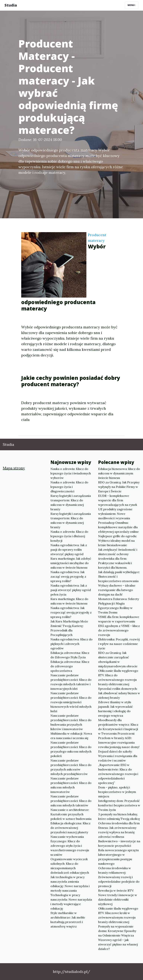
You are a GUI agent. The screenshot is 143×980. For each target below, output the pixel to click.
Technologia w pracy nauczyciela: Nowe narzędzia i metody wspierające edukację (71, 902)
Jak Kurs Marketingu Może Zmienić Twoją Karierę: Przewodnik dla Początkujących (69, 628)
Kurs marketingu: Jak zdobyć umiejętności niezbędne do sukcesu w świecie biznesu (71, 563)
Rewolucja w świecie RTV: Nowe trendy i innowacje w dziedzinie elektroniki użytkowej (118, 897)
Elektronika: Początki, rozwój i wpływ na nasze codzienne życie (119, 644)
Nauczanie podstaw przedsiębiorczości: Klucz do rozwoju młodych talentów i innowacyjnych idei (71, 682)
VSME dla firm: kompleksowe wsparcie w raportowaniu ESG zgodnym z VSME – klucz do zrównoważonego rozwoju (119, 626)
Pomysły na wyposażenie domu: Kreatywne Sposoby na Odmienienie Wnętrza (117, 931)
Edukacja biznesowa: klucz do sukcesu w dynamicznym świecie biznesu (119, 473)
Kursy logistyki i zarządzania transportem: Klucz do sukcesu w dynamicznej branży (71, 502)
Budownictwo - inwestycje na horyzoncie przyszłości (119, 843)
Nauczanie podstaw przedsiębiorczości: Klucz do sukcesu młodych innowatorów (71, 785)
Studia (11, 5)
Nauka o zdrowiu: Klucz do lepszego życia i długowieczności (69, 487)
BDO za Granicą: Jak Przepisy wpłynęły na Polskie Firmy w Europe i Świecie (119, 487)
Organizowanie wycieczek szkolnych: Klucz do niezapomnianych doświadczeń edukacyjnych (70, 866)
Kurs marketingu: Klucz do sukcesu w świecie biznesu (69, 601)
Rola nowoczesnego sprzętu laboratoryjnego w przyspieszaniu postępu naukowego (118, 857)
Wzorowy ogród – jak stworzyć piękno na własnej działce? (118, 944)
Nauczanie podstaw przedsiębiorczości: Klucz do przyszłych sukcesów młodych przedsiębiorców (71, 767)
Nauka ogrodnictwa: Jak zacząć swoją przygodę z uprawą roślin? (68, 576)
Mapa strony (14, 468)
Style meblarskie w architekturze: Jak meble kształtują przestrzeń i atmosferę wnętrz (68, 920)
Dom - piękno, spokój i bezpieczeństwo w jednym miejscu (117, 792)
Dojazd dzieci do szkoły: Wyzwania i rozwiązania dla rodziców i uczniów (118, 756)
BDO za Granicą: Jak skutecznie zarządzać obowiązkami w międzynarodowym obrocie (118, 659)
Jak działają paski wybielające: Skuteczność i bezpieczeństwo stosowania (119, 576)
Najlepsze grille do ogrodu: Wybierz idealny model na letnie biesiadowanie (117, 541)
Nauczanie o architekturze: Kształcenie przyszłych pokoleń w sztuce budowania (71, 814)
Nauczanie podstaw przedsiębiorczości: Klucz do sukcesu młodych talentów (71, 801)
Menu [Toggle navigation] (132, 5)
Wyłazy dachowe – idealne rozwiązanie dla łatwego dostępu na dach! (117, 590)
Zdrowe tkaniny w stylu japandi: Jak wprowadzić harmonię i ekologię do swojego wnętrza (116, 709)
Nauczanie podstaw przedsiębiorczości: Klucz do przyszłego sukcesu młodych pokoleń (71, 749)
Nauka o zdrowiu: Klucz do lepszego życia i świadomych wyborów (71, 473)
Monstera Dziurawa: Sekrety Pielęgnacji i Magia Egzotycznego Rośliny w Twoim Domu (119, 606)
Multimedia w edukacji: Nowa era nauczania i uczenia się (71, 736)
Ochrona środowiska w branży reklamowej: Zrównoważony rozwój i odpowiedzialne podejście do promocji (119, 877)
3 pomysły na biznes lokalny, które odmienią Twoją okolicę (119, 816)
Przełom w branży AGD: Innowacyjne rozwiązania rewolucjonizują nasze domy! (119, 742)
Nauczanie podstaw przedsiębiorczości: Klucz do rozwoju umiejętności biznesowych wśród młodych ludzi (71, 702)
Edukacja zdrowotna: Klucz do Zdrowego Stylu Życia (70, 655)
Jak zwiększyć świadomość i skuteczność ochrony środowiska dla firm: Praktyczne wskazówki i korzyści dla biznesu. (118, 559)
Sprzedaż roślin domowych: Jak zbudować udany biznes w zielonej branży (119, 693)
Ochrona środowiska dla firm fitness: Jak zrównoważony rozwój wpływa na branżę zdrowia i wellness (119, 830)
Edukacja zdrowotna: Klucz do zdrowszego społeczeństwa (70, 666)
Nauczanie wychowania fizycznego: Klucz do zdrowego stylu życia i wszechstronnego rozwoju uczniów (70, 846)
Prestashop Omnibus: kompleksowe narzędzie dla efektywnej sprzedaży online (118, 527)
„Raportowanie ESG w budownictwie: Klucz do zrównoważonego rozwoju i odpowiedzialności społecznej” (118, 774)
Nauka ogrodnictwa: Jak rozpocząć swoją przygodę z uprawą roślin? (71, 612)
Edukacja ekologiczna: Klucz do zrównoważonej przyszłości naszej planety (70, 828)
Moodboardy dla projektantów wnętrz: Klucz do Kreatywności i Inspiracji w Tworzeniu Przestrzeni (118, 727)
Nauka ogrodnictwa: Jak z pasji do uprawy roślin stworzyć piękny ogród (69, 550)
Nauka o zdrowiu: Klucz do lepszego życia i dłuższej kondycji (69, 536)
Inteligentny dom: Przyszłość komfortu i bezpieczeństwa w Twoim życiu (119, 805)
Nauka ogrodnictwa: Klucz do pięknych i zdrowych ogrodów (71, 644)
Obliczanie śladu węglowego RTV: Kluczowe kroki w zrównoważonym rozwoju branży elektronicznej (118, 915)
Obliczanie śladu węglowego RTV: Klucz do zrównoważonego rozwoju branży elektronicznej (118, 677)
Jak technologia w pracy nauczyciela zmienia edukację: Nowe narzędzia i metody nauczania (70, 884)
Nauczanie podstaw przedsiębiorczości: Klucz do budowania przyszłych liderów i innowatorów (71, 722)
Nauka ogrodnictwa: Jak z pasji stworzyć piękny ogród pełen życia (71, 590)
